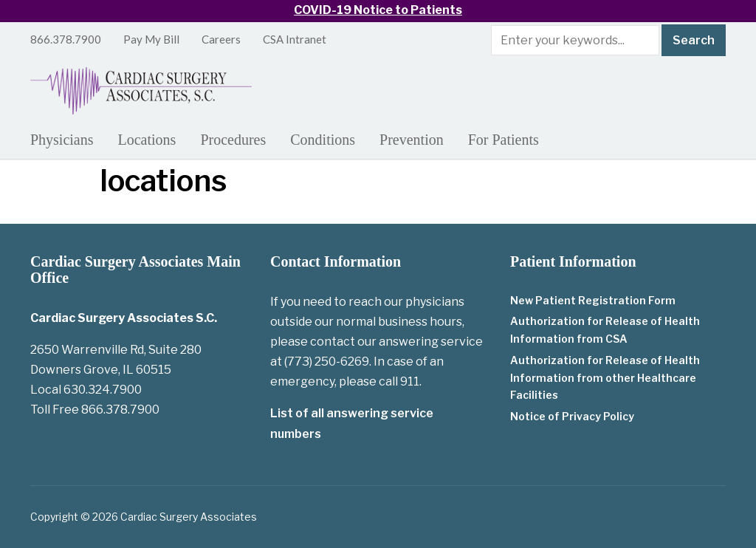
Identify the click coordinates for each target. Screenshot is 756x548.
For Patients (504, 140)
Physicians (62, 140)
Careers (221, 39)
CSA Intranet (295, 39)
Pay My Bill (151, 39)
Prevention (412, 140)
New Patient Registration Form (593, 300)
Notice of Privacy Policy (572, 416)
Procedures (233, 140)
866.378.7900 (66, 39)
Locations (147, 140)
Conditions (323, 140)
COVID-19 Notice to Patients (378, 10)
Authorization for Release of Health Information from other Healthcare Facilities (605, 378)
